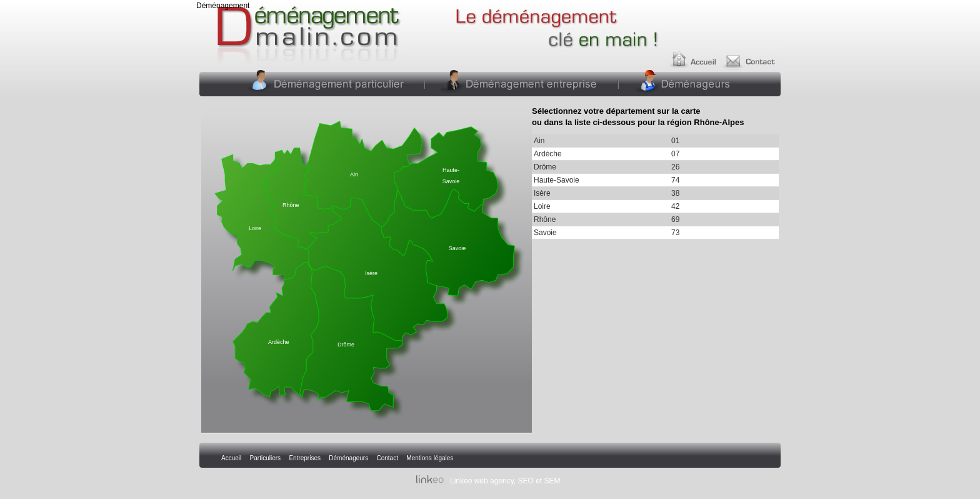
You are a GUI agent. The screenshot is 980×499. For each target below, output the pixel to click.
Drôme (346, 345)
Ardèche (279, 342)
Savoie (457, 248)
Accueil (695, 54)
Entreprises (520, 83)
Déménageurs (685, 83)
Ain (354, 174)
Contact (754, 54)
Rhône (291, 205)
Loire (255, 228)
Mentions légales (430, 458)
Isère (371, 273)
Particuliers (332, 83)
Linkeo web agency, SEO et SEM (505, 481)
